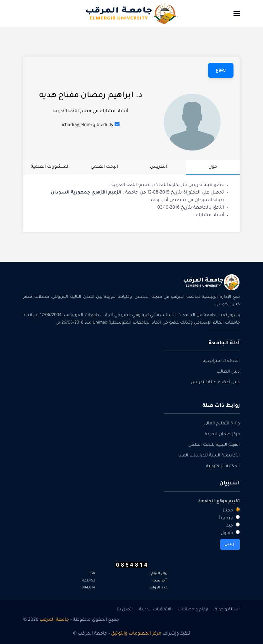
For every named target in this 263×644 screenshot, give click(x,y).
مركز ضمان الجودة (222, 434)
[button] (237, 13)
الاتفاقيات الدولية (155, 610)
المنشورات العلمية (50, 167)
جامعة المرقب (54, 620)
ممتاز (231, 510)
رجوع (221, 70)
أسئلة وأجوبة (227, 610)
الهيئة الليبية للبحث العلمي (214, 445)
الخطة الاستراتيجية (221, 361)
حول (213, 167)
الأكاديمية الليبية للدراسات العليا (209, 456)
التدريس (158, 167)
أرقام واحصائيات (193, 610)
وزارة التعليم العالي (222, 424)
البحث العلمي (104, 167)
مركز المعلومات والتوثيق (136, 634)
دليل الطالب (228, 372)
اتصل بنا (125, 610)
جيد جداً (229, 518)
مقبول (230, 533)
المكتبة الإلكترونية (223, 466)
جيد (233, 525)
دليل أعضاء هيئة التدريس (215, 382)
